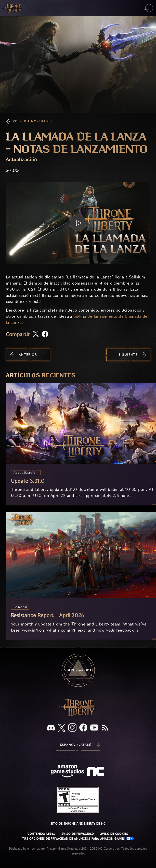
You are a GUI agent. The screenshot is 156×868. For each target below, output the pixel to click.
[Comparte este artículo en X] (36, 334)
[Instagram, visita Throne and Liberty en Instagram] (72, 728)
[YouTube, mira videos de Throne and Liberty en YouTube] (94, 728)
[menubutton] (149, 8)
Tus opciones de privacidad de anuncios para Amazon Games (78, 839)
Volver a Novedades (33, 121)
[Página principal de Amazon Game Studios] (67, 772)
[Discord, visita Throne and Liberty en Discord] (51, 728)
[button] (78, 223)
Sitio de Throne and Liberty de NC (78, 824)
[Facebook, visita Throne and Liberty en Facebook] (83, 728)
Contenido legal (41, 834)
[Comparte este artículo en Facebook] (45, 334)
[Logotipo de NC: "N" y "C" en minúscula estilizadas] (96, 772)
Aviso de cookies (114, 834)
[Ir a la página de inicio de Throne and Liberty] (13, 8)
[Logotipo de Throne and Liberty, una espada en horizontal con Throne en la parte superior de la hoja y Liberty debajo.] (78, 715)
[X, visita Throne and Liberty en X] (62, 728)
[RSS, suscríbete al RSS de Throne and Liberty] (105, 728)
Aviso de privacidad (78, 834)
